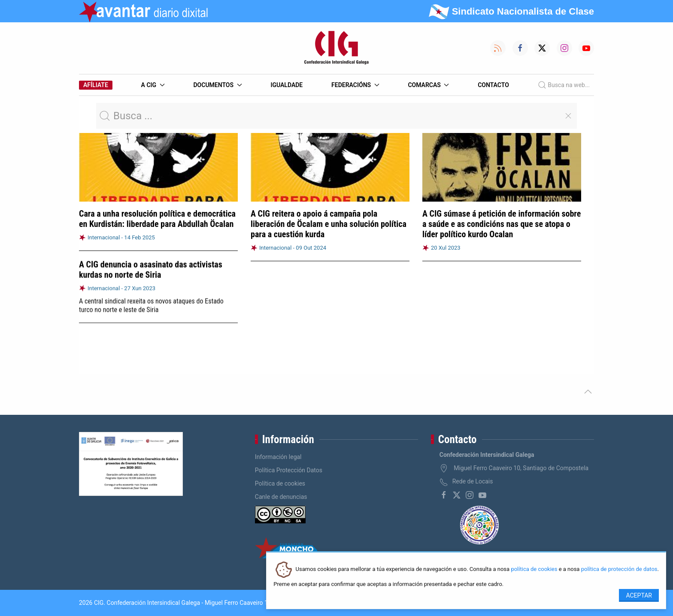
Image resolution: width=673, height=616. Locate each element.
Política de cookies (280, 483)
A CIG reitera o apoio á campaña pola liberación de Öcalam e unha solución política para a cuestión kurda (329, 224)
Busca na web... (564, 85)
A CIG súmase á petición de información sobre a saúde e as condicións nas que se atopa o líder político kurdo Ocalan (502, 224)
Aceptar (639, 595)
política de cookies (534, 569)
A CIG (153, 85)
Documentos (217, 85)
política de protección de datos (619, 569)
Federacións (355, 85)
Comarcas (428, 85)
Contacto (493, 85)
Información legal (278, 457)
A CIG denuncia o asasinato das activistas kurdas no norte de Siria (151, 269)
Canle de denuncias (281, 497)
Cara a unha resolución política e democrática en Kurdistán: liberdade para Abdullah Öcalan (157, 219)
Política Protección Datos (289, 470)
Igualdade (286, 85)
